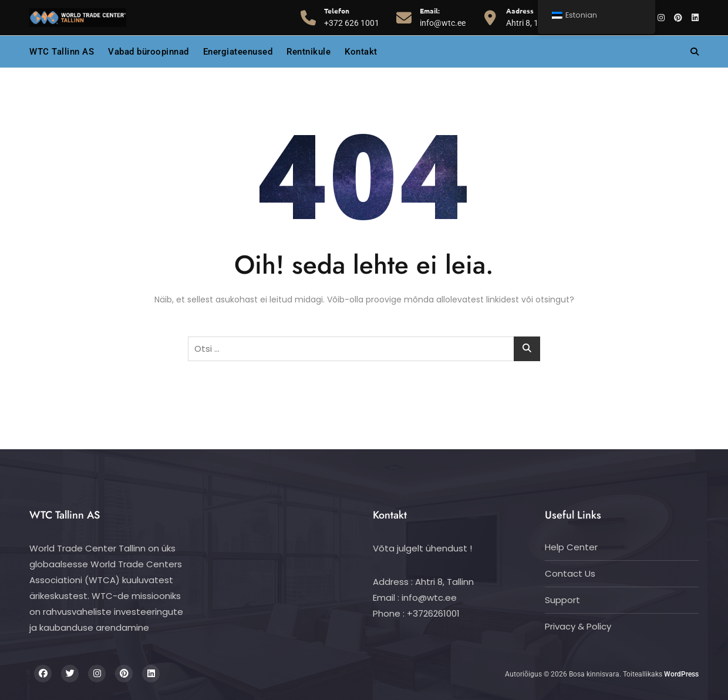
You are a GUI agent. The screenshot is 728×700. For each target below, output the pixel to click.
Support (562, 600)
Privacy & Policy (578, 626)
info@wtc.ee (443, 16)
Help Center (571, 547)
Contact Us (570, 573)
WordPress (681, 674)
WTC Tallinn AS (62, 52)
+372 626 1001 (352, 16)
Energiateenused (238, 52)
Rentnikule (309, 52)
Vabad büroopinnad (149, 52)
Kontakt (361, 52)
